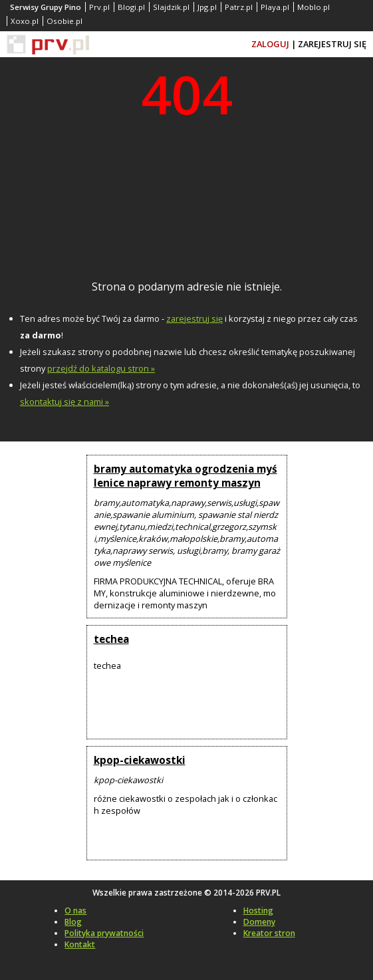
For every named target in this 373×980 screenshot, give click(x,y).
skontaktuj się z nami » (64, 402)
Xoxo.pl (25, 21)
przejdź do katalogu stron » (101, 368)
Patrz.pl (239, 7)
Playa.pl (275, 7)
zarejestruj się (194, 318)
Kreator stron (269, 933)
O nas (75, 911)
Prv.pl (99, 7)
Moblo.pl (313, 7)
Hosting (258, 911)
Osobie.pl (64, 21)
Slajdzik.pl (171, 7)
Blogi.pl (131, 7)
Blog (73, 922)
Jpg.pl (207, 7)
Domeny (259, 922)
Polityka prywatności (104, 933)
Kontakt (80, 944)
